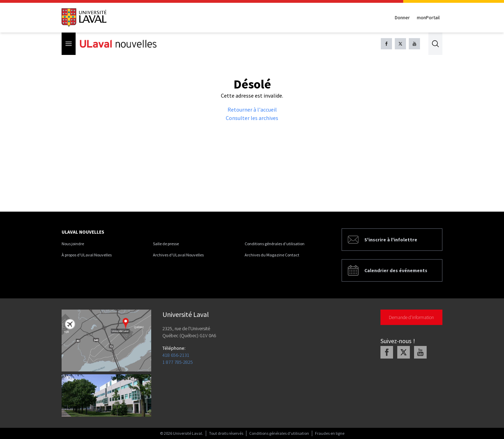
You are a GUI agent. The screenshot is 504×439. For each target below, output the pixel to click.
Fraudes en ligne (330, 433)
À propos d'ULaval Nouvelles (87, 255)
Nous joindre (73, 244)
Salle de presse (166, 244)
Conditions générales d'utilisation (275, 244)
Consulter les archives (252, 118)
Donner (402, 17)
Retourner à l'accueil (252, 109)
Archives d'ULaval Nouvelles (178, 255)
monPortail (428, 17)
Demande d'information (411, 317)
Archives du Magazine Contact (272, 255)
